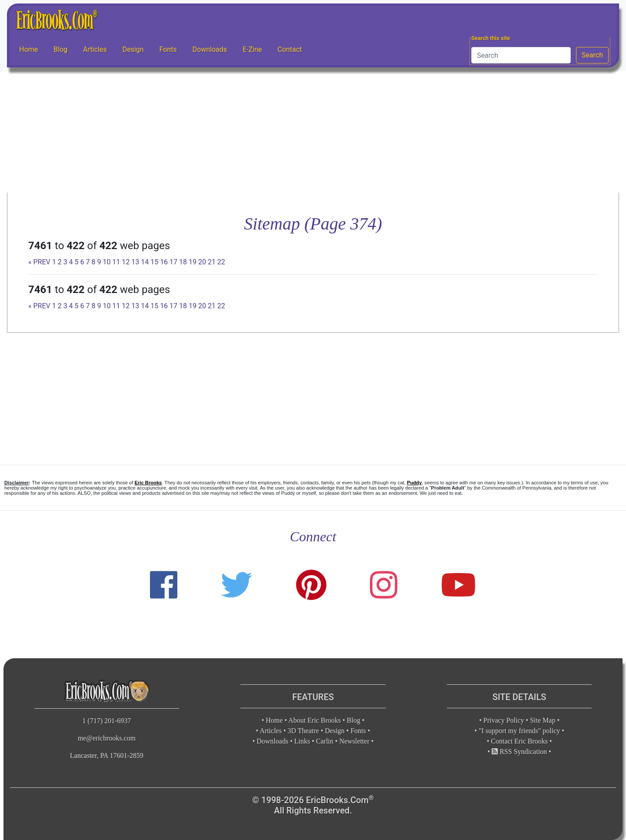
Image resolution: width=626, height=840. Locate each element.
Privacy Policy (504, 720)
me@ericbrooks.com (107, 738)
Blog (60, 49)
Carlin (325, 741)
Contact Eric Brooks (519, 741)
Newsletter (354, 741)
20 (202, 262)
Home (28, 49)
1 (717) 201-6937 (107, 721)
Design (133, 49)
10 (107, 262)
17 (173, 262)
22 (221, 262)
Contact (290, 49)
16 (164, 262)
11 (116, 262)
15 (154, 262)
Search (592, 55)
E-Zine (252, 49)
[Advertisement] (313, 132)
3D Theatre (303, 731)
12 (126, 262)
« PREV (39, 262)
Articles (95, 49)
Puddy (414, 483)
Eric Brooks (148, 483)
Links (302, 741)
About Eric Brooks (315, 720)
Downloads (210, 49)
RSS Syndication (519, 752)
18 (183, 262)
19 (193, 262)
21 (212, 262)
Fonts (168, 49)
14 (145, 262)
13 (135, 262)
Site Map (543, 720)
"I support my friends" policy (519, 731)
